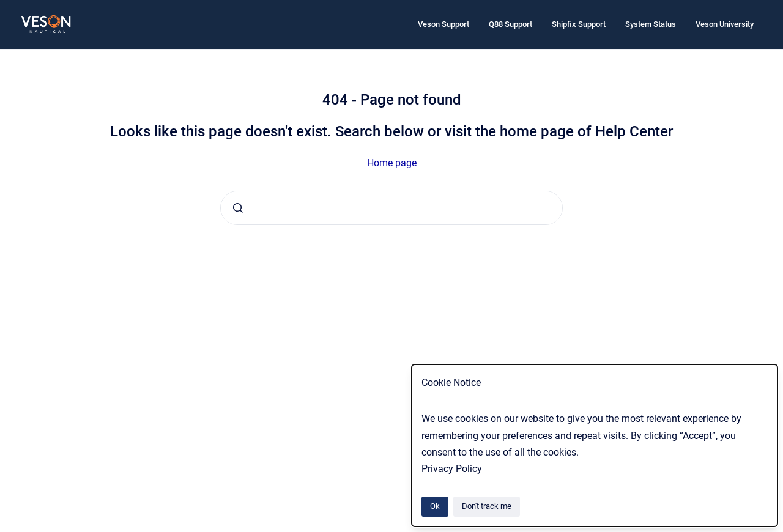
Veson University (725, 24)
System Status (651, 24)
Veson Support (443, 24)
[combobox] (391, 208)
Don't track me (487, 506)
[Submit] (238, 208)
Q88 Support (510, 24)
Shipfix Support (579, 24)
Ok (435, 506)
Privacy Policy (452, 469)
